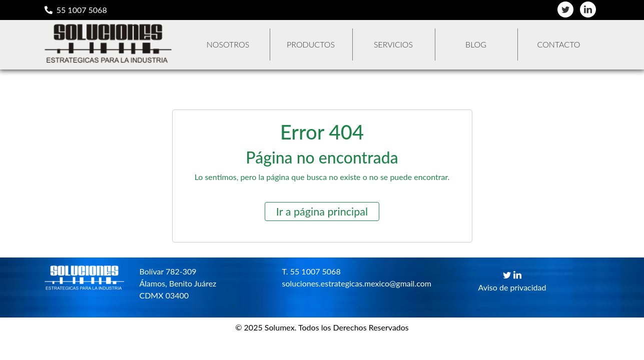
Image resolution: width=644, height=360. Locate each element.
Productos (311, 44)
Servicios (393, 44)
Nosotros (228, 44)
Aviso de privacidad (512, 287)
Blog (476, 44)
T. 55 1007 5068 (311, 271)
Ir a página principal (322, 211)
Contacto (559, 44)
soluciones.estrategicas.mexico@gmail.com (346, 283)
